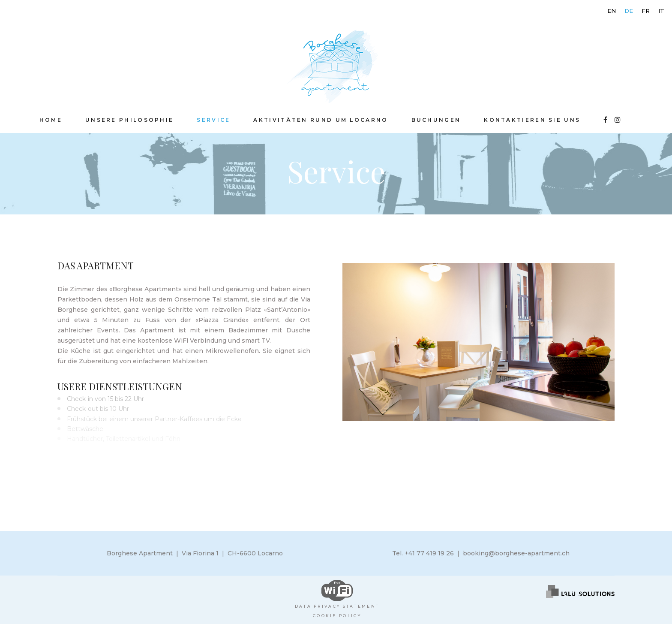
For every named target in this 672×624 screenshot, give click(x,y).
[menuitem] (612, 11)
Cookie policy (337, 616)
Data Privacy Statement (337, 606)
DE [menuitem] (629, 11)
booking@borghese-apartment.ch (516, 553)
